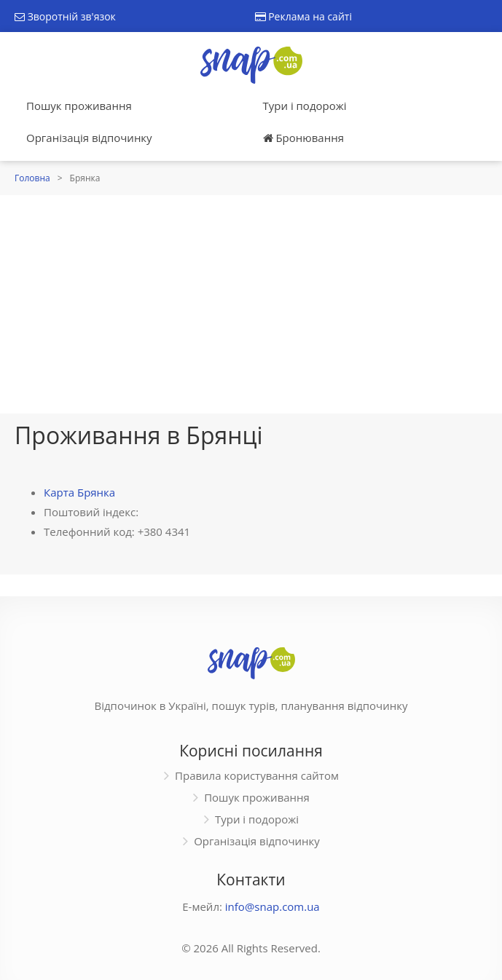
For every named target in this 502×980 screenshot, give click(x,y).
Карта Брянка (79, 492)
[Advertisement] (251, 304)
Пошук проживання (79, 106)
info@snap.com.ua (272, 906)
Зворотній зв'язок (65, 16)
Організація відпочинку (89, 138)
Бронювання (303, 138)
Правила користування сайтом (257, 775)
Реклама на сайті (303, 16)
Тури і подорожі (305, 106)
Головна (32, 178)
